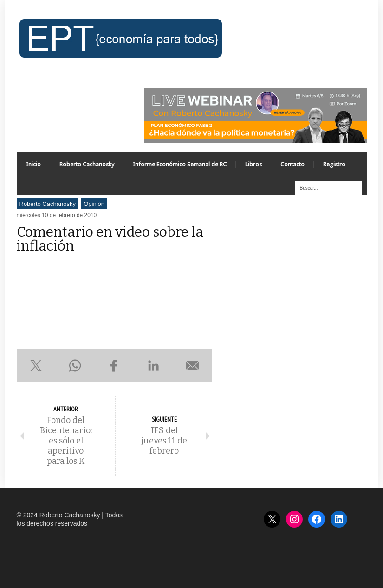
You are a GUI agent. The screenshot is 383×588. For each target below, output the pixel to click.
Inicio (33, 164)
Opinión (94, 204)
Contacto (292, 164)
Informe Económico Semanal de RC (180, 164)
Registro (334, 164)
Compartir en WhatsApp (75, 365)
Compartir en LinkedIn (153, 365)
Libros (253, 164)
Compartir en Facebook (114, 365)
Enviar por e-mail (192, 365)
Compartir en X (36, 365)
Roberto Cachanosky (87, 164)
